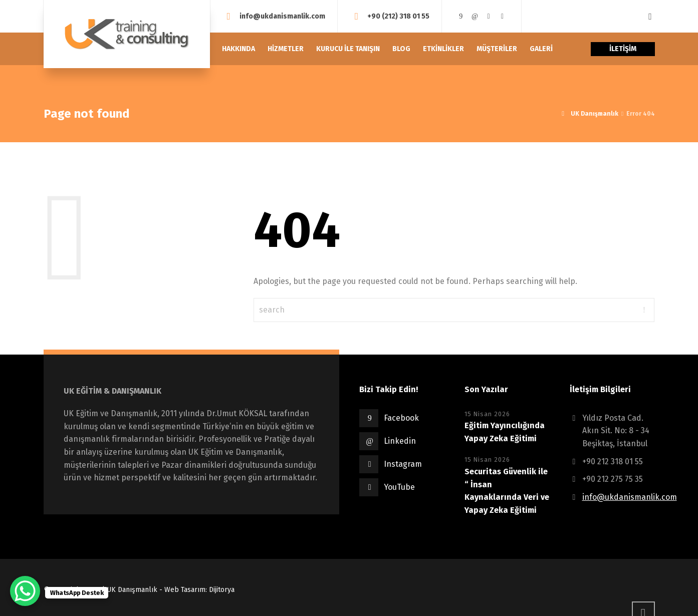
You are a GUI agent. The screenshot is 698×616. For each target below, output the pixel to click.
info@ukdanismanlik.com (282, 16)
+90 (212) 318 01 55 (398, 16)
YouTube (399, 487)
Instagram (403, 464)
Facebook (401, 418)
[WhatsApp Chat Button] (25, 591)
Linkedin (400, 441)
